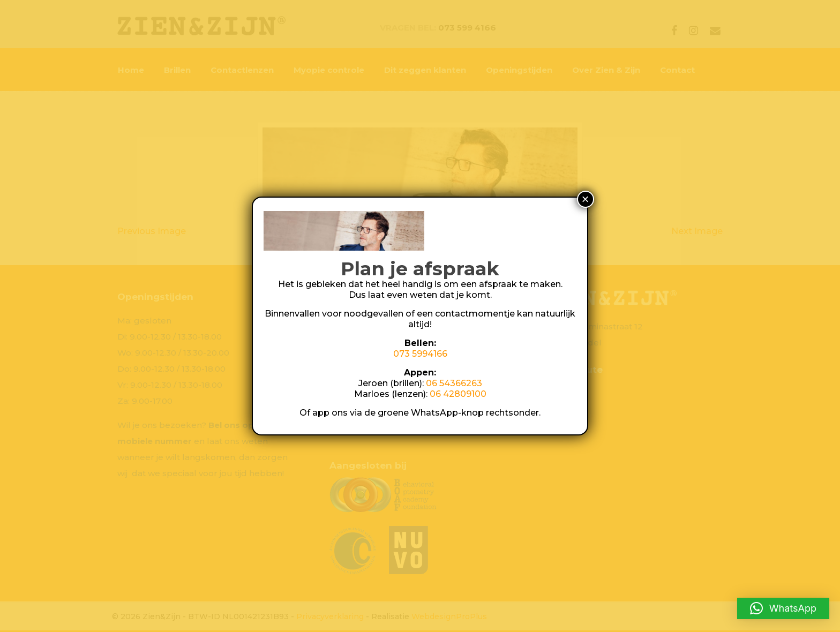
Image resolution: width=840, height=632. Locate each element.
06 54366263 (454, 383)
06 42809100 (458, 394)
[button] (783, 608)
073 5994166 (420, 354)
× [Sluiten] (586, 199)
